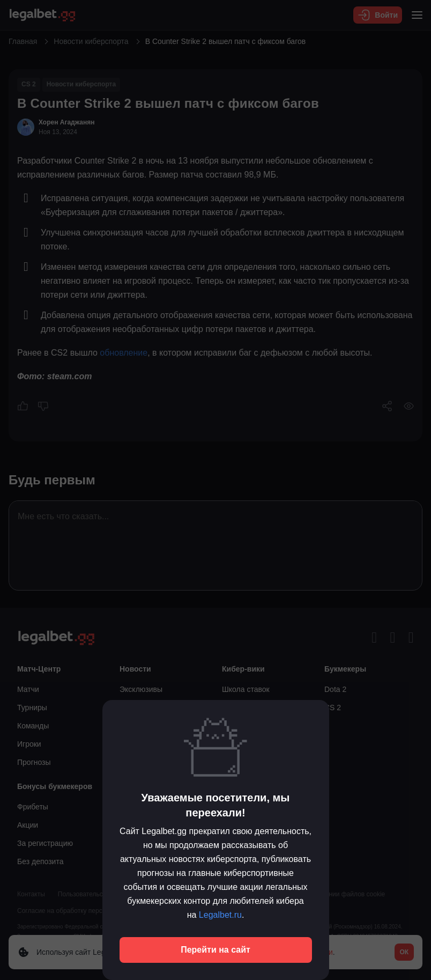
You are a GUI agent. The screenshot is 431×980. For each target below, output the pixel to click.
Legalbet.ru (220, 915)
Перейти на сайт (215, 950)
